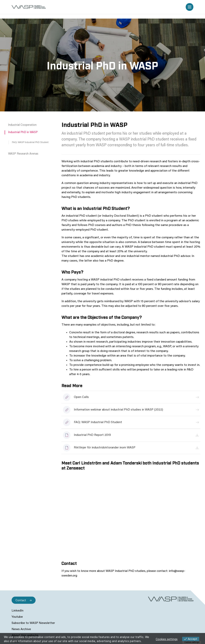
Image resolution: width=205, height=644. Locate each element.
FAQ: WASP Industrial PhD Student (30, 142)
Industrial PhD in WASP (23, 132)
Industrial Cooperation (22, 125)
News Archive (21, 629)
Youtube (17, 617)
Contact (21, 600)
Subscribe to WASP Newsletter (33, 623)
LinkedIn (18, 611)
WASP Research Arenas (23, 154)
